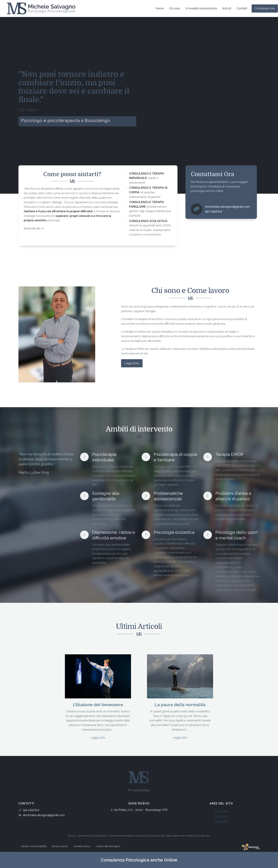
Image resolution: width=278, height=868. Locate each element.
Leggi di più (132, 363)
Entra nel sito (34, 228)
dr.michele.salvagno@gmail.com (44, 815)
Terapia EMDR (229, 454)
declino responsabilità (34, 846)
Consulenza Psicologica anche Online (139, 860)
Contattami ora (265, 8)
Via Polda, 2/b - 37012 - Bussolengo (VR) (141, 810)
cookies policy (82, 846)
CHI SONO (221, 812)
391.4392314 (31, 810)
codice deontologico (108, 846)
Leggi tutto (98, 738)
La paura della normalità (180, 705)
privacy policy (60, 846)
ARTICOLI (221, 817)
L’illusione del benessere (98, 705)
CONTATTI (221, 822)
